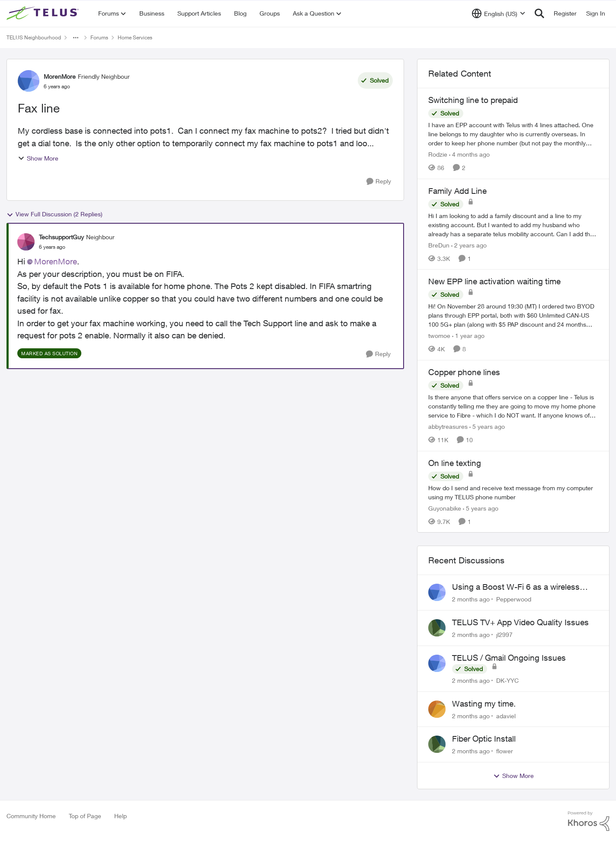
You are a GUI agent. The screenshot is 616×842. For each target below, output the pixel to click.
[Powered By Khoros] (589, 821)
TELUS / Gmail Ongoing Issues (509, 658)
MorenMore (56, 261)
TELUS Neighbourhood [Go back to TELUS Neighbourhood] (34, 37)
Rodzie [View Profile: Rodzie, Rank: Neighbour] (438, 154)
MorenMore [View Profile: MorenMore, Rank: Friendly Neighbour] (60, 76)
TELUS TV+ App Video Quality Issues (520, 622)
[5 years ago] (487, 426)
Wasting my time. (484, 704)
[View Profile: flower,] (437, 744)
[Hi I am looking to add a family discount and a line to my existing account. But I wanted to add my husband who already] (513, 224)
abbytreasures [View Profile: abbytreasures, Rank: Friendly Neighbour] (448, 426)
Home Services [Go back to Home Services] (135, 37)
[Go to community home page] (44, 13)
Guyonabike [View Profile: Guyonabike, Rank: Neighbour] (445, 508)
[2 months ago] (471, 599)
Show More (38, 158)
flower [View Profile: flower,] (505, 751)
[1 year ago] (468, 336)
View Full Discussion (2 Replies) (55, 214)
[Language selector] (499, 13)
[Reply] (379, 182)
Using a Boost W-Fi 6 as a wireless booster (516, 587)
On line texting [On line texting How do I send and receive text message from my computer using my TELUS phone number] (455, 463)
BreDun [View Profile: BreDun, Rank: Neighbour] (439, 245)
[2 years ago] (469, 245)
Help (120, 816)
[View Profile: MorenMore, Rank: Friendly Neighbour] (29, 81)
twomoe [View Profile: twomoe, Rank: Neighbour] (439, 336)
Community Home (31, 816)
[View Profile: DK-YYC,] (437, 663)
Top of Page (85, 816)
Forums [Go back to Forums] (99, 37)
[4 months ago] (469, 154)
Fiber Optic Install (484, 739)
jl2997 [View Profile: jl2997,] (504, 635)
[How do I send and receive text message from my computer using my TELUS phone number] (513, 492)
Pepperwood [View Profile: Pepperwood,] (514, 599)
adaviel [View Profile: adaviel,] (506, 715)
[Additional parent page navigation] (76, 38)
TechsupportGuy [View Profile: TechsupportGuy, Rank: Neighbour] (61, 237)
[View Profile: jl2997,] (437, 628)
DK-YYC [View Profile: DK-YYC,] (507, 680)
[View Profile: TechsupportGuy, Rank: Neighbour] (26, 242)
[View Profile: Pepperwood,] (437, 592)
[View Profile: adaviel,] (437, 709)
